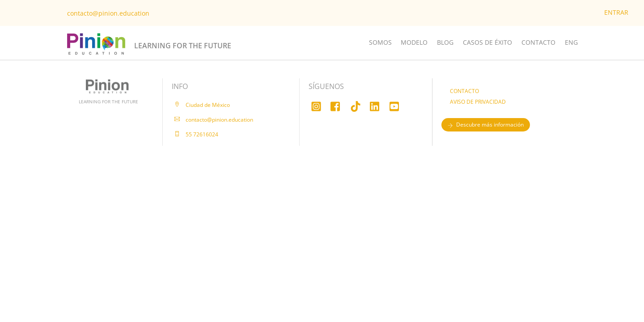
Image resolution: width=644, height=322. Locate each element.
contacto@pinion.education (108, 13)
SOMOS (380, 42)
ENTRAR (616, 12)
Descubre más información (485, 125)
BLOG (445, 42)
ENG (571, 42)
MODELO (414, 42)
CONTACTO (538, 42)
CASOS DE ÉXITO (487, 42)
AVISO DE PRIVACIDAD (478, 102)
